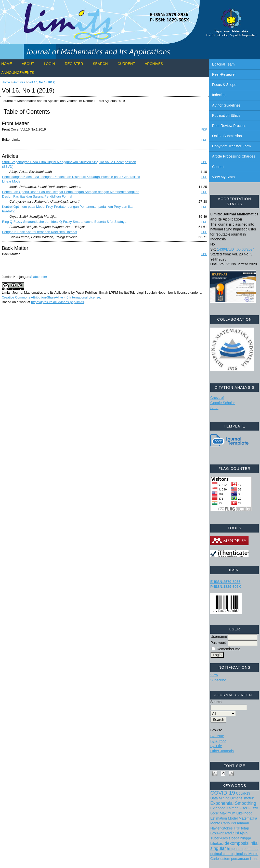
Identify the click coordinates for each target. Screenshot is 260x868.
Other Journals (222, 751)
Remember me (229, 649)
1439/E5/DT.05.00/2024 (236, 249)
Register (74, 64)
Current (126, 64)
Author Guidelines (226, 105)
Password (218, 643)
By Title (216, 746)
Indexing (219, 95)
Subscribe (218, 680)
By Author (218, 741)
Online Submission (227, 136)
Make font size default (223, 773)
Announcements (18, 73)
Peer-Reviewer (224, 74)
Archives (154, 64)
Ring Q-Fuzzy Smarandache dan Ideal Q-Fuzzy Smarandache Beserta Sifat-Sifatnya (64, 222)
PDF (204, 129)
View (214, 675)
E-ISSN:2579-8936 (225, 582)
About (28, 64)
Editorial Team (223, 64)
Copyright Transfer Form (231, 146)
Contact (218, 167)
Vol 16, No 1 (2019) (42, 82)
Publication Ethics (226, 115)
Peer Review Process (229, 126)
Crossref (217, 398)
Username (219, 637)
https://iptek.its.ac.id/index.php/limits (57, 302)
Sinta (214, 408)
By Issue (217, 736)
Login (49, 64)
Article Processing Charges (234, 156)
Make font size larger (231, 773)
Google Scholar (223, 403)
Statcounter (39, 277)
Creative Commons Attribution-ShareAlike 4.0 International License (51, 297)
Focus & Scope (224, 85)
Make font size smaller (215, 773)
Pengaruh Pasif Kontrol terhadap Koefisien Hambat (40, 232)
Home (7, 64)
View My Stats (223, 177)
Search (100, 64)
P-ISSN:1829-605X (226, 587)
